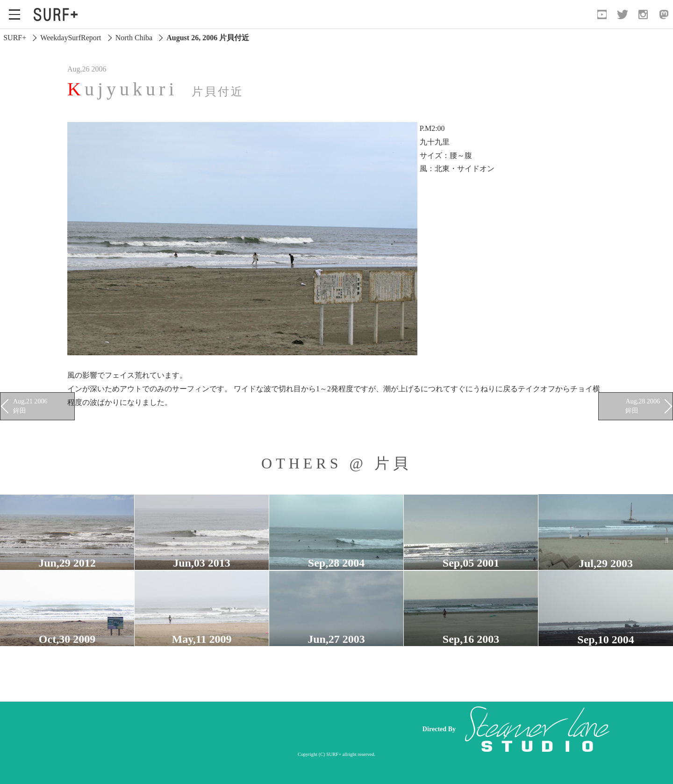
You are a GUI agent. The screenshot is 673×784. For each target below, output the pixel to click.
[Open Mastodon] (664, 14)
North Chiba (134, 38)
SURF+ (15, 38)
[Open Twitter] (623, 14)
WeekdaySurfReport (71, 38)
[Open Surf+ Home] (58, 14)
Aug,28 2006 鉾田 (643, 406)
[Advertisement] (234, 729)
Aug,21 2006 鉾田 (30, 406)
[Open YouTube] (602, 14)
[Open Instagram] (643, 14)
